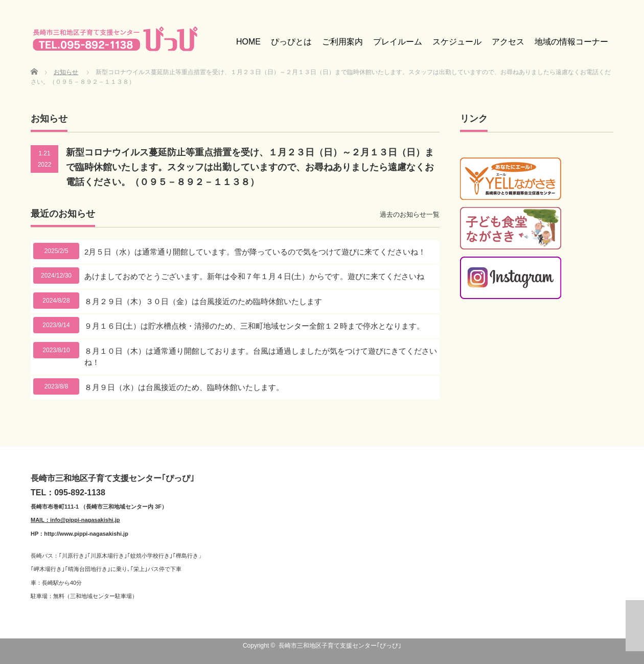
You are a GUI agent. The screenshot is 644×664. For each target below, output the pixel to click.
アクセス (508, 42)
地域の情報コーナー (571, 42)
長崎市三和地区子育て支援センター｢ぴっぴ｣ (340, 646)
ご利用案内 (342, 42)
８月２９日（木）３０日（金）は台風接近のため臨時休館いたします (203, 301)
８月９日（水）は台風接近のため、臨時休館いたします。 (184, 387)
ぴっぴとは (291, 42)
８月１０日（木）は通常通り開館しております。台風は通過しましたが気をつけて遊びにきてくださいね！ (261, 357)
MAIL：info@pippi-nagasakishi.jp (75, 520)
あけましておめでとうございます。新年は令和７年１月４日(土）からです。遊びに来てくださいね (254, 276)
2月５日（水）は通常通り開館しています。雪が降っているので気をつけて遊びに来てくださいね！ (255, 252)
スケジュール (457, 42)
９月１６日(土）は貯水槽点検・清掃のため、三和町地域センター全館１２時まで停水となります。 (254, 326)
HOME (248, 42)
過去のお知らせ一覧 (410, 214)
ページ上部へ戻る (635, 626)
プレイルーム (398, 42)
